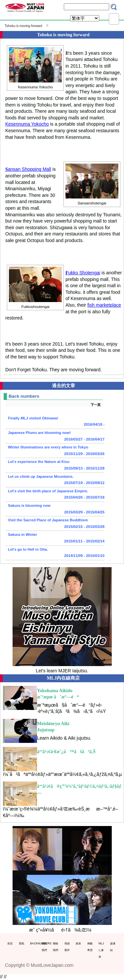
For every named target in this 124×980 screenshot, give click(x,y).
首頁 (10, 943)
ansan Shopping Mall (28, 169)
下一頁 (96, 405)
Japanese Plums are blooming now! (55, 437)
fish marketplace (104, 305)
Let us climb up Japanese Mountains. (55, 480)
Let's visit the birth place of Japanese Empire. (55, 495)
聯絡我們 (56, 947)
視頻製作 (67, 947)
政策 (78, 943)
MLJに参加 (101, 950)
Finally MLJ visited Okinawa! (55, 422)
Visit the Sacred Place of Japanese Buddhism (55, 524)
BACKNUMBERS (34, 943)
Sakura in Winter (55, 538)
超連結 (113, 947)
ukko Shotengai (83, 273)
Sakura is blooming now (55, 509)
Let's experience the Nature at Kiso (55, 466)
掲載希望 (90, 947)
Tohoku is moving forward (23, 26)
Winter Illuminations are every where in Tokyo (55, 451)
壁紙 (21, 943)
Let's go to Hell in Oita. (55, 553)
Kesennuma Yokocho (27, 124)
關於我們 (44, 947)
